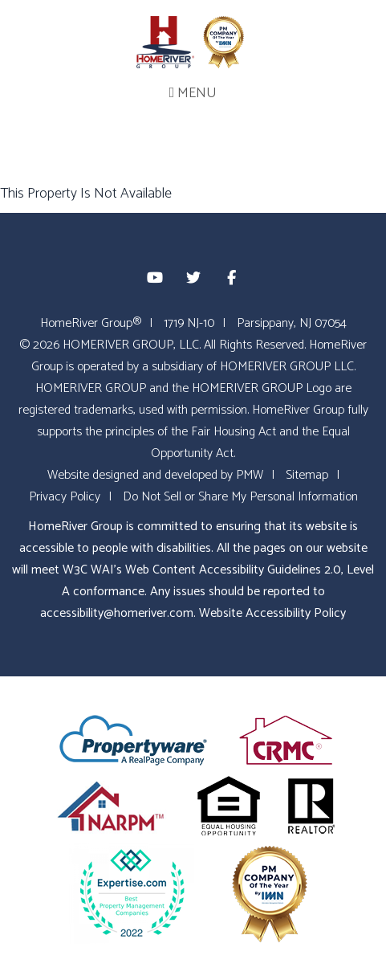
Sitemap (307, 475)
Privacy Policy (65, 497)
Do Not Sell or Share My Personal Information (240, 497)
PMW (250, 475)
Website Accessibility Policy (272, 613)
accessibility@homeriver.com (117, 613)
